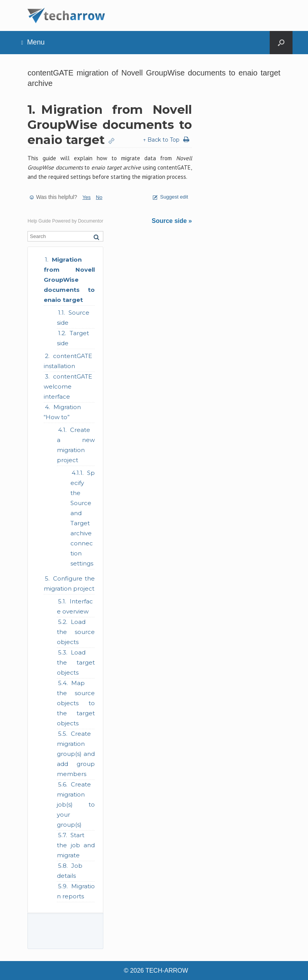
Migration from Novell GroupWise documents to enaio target (69, 280)
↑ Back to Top (161, 140)
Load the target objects (76, 662)
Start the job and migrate (76, 845)
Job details (70, 871)
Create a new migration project (76, 445)
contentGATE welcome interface (68, 386)
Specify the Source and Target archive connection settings (83, 518)
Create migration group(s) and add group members (76, 754)
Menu (33, 42)
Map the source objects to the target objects (76, 703)
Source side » (172, 221)
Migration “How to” (62, 412)
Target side (73, 338)
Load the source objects (76, 632)
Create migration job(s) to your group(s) (76, 804)
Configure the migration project (69, 583)
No (99, 197)
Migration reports (76, 891)
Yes (86, 197)
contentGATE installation (68, 361)
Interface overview (75, 606)
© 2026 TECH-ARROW (156, 971)
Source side (73, 318)
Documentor (90, 221)
